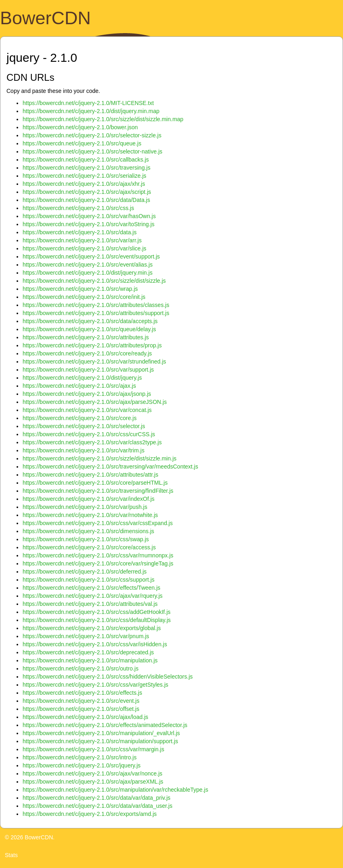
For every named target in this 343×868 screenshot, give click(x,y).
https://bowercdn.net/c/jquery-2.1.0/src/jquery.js (82, 765)
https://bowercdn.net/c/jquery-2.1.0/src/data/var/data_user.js (97, 806)
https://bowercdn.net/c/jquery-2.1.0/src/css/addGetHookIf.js (97, 612)
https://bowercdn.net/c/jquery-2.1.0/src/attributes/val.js (90, 604)
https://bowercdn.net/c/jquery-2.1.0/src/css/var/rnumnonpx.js (98, 555)
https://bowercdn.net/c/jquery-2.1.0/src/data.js (79, 232)
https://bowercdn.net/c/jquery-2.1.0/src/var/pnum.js (86, 636)
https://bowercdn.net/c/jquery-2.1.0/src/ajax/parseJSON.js (95, 402)
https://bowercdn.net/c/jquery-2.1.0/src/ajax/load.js (85, 717)
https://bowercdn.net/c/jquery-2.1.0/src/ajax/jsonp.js (87, 394)
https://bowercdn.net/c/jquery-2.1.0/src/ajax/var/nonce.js (92, 773)
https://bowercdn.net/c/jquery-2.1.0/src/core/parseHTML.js (95, 483)
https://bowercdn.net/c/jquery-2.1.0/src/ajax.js (79, 386)
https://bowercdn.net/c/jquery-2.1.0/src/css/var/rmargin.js (93, 749)
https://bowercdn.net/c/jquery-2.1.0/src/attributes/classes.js (96, 305)
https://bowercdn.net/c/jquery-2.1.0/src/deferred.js (85, 572)
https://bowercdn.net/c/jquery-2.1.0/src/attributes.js (86, 337)
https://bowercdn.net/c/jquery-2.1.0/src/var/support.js (88, 370)
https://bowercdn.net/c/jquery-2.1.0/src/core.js (79, 418)
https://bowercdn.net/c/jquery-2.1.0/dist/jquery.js (82, 378)
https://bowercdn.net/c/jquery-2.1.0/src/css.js (78, 208)
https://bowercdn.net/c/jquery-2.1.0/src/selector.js (84, 426)
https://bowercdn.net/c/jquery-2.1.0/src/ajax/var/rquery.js (93, 596)
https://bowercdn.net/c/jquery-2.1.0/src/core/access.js (89, 547)
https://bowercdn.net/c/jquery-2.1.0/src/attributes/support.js (96, 313)
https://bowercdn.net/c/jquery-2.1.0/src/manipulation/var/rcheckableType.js (115, 790)
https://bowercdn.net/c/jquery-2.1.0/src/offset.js (81, 709)
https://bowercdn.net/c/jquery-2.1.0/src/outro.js (81, 668)
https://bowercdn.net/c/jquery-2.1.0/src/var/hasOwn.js (89, 216)
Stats (11, 855)
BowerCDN (45, 18)
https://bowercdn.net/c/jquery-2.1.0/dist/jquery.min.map (91, 111)
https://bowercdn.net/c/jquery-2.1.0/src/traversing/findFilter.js (98, 491)
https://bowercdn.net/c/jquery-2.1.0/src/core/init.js (84, 297)
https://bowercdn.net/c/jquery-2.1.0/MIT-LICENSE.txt (88, 103)
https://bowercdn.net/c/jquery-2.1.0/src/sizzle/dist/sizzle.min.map (103, 119)
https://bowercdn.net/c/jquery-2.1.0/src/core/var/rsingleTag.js (98, 563)
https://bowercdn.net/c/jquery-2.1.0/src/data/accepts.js (90, 321)
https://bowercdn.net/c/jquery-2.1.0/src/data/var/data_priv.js (96, 798)
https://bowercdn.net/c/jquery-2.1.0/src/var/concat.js (87, 410)
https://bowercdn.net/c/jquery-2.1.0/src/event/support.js (91, 256)
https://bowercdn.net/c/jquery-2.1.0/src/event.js (81, 701)
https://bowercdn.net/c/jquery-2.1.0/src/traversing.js (87, 168)
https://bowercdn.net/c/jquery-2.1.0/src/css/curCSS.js (89, 434)
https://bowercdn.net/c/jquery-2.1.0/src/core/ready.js (87, 353)
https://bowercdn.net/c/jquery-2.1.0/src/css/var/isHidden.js (95, 644)
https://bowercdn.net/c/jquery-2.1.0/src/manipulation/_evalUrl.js (101, 733)
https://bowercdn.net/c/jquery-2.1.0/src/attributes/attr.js (90, 475)
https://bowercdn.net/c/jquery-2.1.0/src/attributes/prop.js (92, 345)
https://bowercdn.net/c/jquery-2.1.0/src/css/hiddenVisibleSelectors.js (108, 677)
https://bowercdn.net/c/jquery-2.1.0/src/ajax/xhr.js (84, 184)
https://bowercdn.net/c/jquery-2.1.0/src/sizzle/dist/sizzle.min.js (99, 458)
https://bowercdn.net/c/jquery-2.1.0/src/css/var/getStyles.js (95, 685)
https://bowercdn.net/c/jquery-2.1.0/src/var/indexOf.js (89, 499)
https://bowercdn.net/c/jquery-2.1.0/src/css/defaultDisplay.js (97, 620)
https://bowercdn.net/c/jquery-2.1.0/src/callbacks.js (86, 160)
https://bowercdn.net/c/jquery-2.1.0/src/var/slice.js (85, 248)
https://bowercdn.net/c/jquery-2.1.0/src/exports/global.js (92, 628)
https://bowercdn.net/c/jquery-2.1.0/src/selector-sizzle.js (92, 135)
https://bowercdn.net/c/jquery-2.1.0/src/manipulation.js (90, 660)
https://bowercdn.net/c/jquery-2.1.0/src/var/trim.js (84, 450)
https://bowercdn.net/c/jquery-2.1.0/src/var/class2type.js (92, 442)
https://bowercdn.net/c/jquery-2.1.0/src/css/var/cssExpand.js (98, 523)
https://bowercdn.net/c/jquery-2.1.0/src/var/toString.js (89, 224)
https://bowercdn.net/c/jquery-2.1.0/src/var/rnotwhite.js (90, 515)
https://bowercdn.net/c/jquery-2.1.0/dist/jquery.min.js (88, 273)
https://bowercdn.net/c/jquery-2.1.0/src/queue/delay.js (89, 329)
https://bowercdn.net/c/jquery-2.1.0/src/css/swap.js (86, 539)
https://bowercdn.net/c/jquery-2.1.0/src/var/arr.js (82, 240)
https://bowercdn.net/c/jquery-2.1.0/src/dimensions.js (88, 531)
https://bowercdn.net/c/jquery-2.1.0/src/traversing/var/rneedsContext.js (110, 467)
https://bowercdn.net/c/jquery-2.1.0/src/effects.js (82, 693)
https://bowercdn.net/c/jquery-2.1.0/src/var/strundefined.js (94, 361)
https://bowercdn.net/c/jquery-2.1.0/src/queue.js (82, 143)
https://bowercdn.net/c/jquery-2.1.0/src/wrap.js (80, 289)
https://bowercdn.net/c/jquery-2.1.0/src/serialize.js (85, 176)
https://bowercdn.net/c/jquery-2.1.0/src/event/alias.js (88, 265)
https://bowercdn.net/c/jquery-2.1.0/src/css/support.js (89, 580)
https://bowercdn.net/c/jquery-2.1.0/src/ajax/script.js (87, 192)
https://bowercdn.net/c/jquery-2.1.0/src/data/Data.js (86, 200)
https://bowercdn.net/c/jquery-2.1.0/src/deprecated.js (88, 652)
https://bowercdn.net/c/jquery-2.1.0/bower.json (80, 127)
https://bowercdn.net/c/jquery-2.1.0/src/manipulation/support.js (100, 741)
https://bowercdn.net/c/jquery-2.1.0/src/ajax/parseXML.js (93, 782)
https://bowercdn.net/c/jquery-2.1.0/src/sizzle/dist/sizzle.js (94, 281)
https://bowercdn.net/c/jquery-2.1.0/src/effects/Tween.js (91, 588)
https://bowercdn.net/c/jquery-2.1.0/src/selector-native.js (92, 151)
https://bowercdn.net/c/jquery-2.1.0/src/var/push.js (85, 507)
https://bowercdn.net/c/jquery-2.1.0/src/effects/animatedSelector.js (105, 725)
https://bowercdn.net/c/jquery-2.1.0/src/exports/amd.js (90, 814)
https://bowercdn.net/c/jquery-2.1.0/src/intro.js (79, 757)
